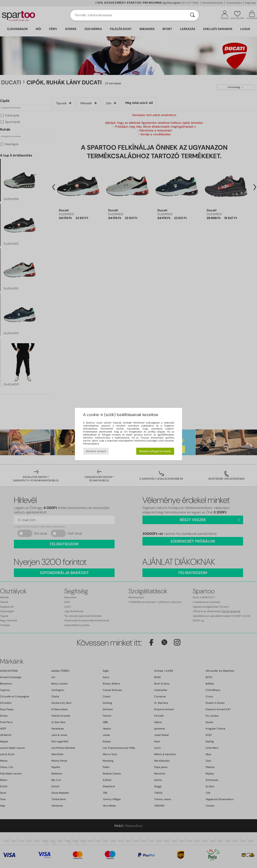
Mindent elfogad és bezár (155, 451)
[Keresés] (192, 15)
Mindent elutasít (96, 451)
